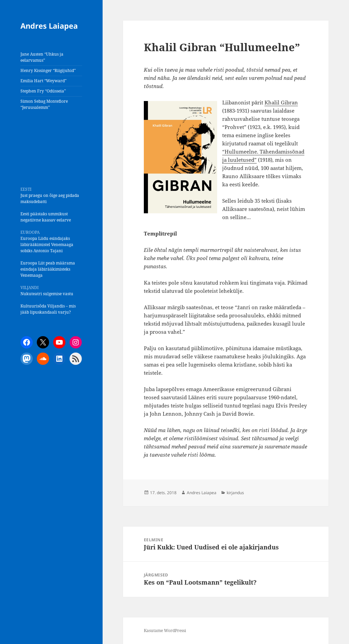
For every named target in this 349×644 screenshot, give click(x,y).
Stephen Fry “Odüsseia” (43, 91)
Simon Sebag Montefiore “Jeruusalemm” (44, 104)
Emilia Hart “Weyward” (43, 81)
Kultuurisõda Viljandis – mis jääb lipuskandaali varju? (48, 309)
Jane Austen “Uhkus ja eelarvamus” (42, 57)
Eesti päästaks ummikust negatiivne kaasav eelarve (46, 217)
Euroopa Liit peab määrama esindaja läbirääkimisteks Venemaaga (48, 269)
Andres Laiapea (49, 26)
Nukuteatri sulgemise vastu (47, 294)
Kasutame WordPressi (165, 631)
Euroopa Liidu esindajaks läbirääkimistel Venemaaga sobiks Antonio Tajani (47, 245)
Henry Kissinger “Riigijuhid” (48, 70)
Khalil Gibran (281, 102)
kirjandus (235, 493)
